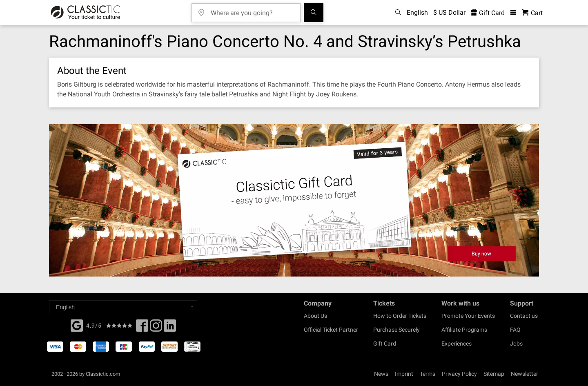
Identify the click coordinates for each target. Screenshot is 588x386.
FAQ (515, 330)
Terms (428, 374)
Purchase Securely (396, 330)
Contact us (524, 316)
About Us (315, 316)
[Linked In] (170, 328)
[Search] (314, 13)
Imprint (404, 374)
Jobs (516, 344)
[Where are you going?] (252, 10)
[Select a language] (123, 307)
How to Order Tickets (400, 316)
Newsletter (525, 374)
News (381, 374)
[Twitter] (156, 328)
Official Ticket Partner (331, 330)
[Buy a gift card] (294, 200)
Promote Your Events (468, 316)
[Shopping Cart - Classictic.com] (532, 13)
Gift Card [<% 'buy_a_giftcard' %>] (488, 13)
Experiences (457, 344)
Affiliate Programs (464, 330)
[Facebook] (77, 325)
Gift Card (385, 344)
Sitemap (494, 374)
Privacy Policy (459, 374)
